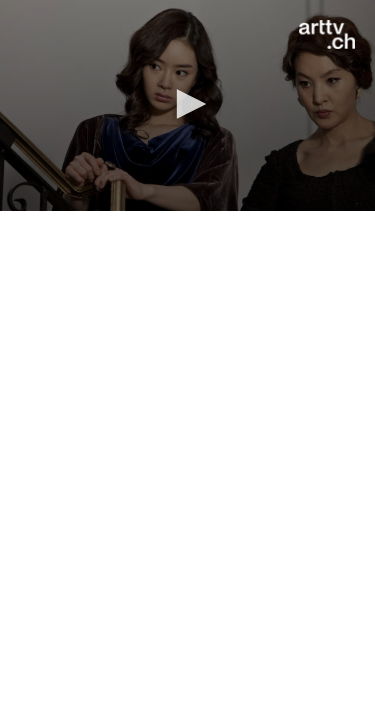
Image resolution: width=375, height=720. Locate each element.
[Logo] (327, 35)
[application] (187, 105)
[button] (188, 104)
